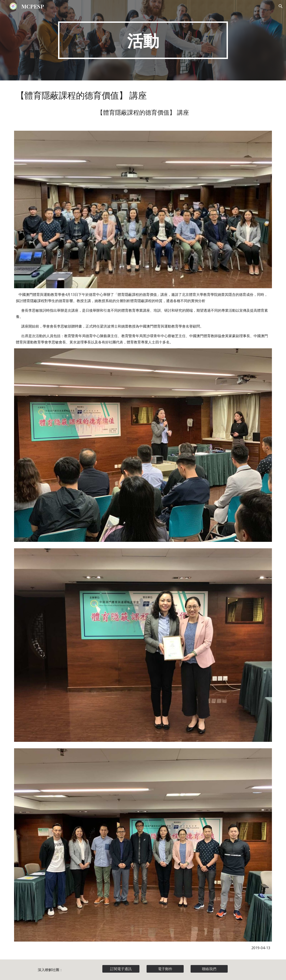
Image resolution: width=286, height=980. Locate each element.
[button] (281, 6)
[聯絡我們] (209, 969)
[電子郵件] (165, 969)
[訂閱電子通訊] (121, 969)
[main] (143, 40)
